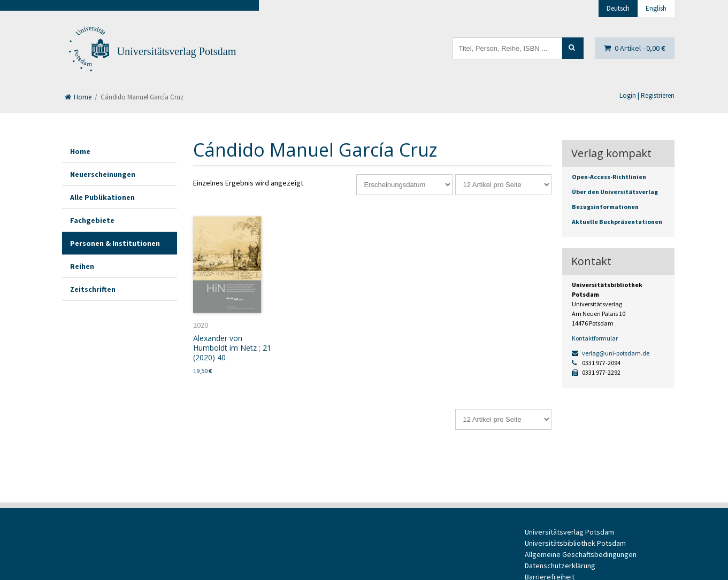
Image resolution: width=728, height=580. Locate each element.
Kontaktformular (595, 338)
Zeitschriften (93, 289)
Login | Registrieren (647, 95)
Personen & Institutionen (115, 243)
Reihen (82, 266)
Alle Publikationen (102, 197)
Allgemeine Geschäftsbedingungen (581, 554)
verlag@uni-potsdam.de (611, 353)
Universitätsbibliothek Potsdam (575, 543)
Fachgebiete (92, 220)
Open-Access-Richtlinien (609, 177)
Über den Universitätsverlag (615, 192)
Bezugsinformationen (605, 207)
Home (78, 97)
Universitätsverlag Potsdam (177, 51)
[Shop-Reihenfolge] (404, 185)
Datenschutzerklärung (560, 566)
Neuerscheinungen (103, 174)
